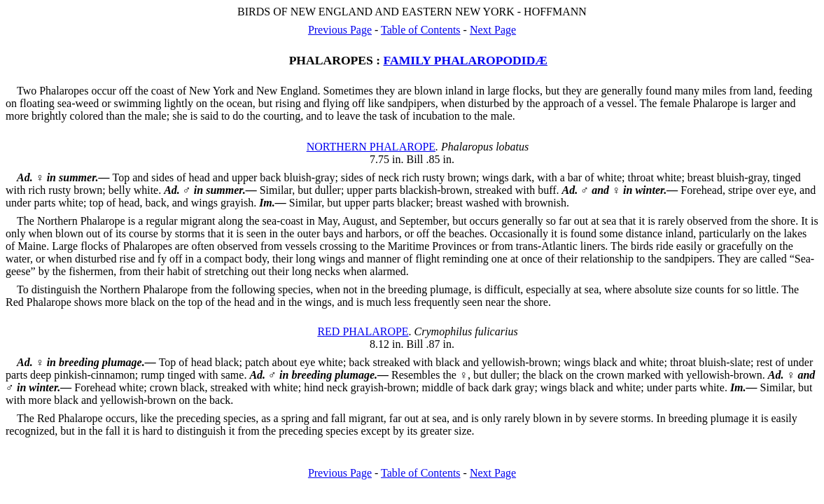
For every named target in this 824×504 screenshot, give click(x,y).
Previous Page (340, 30)
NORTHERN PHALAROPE (371, 147)
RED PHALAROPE (363, 331)
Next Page (493, 30)
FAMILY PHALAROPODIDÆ (466, 60)
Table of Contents (421, 30)
